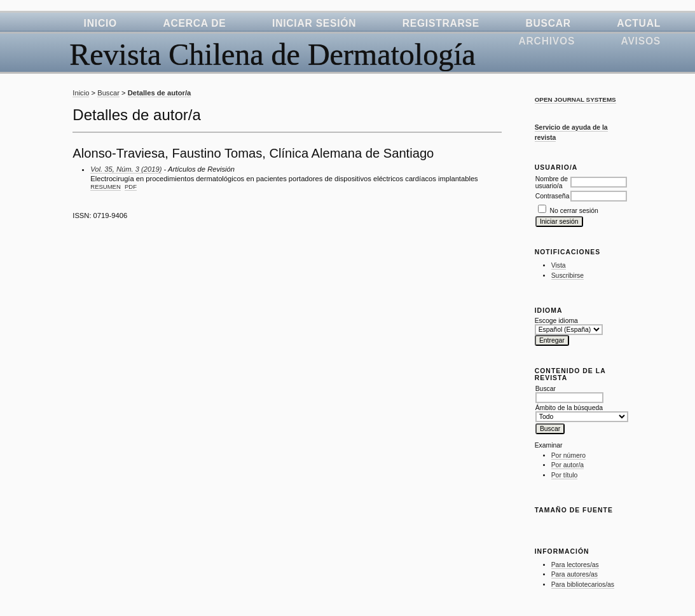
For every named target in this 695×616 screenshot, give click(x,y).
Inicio (100, 23)
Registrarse (441, 23)
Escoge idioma (556, 321)
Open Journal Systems (575, 99)
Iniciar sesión (314, 23)
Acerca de (194, 23)
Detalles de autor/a (159, 93)
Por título (565, 475)
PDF (131, 187)
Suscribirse (568, 276)
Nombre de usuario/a (552, 182)
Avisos (641, 41)
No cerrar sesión (574, 211)
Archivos (547, 41)
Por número (568, 455)
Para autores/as (575, 574)
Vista (559, 265)
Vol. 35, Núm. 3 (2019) (126, 169)
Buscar (548, 23)
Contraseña (553, 196)
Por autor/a (568, 465)
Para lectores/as (575, 565)
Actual (639, 23)
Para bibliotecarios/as (583, 585)
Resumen (106, 187)
